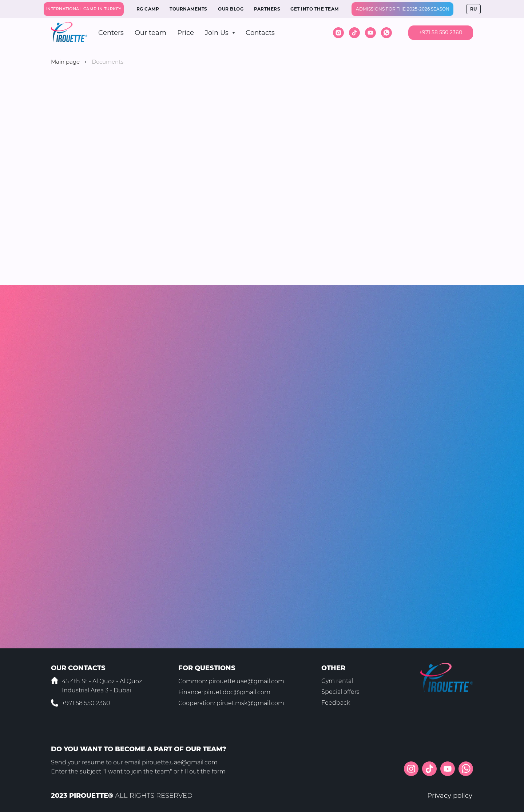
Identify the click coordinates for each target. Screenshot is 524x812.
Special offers (340, 692)
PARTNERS (267, 9)
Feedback (336, 703)
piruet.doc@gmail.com (237, 692)
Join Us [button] (218, 33)
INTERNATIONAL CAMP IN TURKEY (84, 9)
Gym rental (337, 681)
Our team (150, 33)
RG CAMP (148, 9)
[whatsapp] (386, 33)
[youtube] (370, 33)
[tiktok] (354, 33)
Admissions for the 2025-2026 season (403, 9)
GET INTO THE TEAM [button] (315, 9)
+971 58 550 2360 (86, 703)
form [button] (219, 771)
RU (474, 9)
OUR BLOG (231, 9)
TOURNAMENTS (188, 9)
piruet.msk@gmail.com (250, 703)
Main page (65, 62)
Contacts (260, 33)
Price (186, 33)
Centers (111, 33)
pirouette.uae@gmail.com (246, 681)
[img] (466, 769)
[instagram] (338, 33)
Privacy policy (450, 796)
